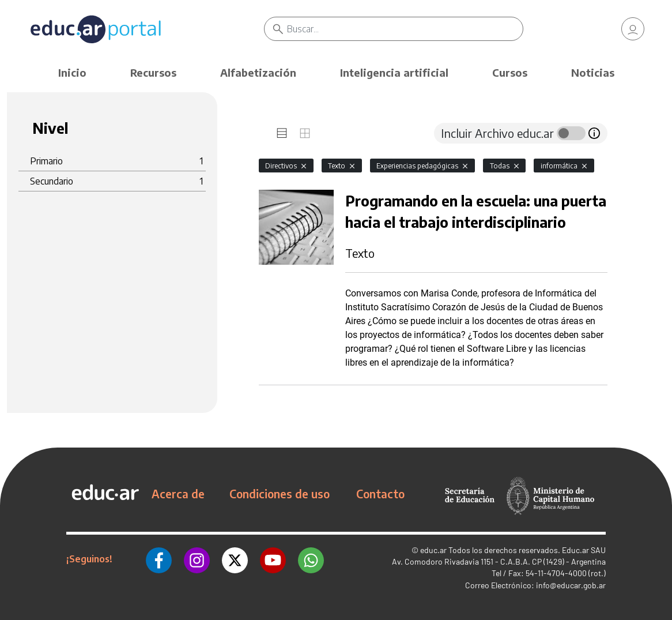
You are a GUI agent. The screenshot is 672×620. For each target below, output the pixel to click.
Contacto (380, 494)
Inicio (72, 72)
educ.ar (433, 550)
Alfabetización (258, 72)
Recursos (153, 72)
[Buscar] (405, 29)
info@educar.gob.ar (571, 585)
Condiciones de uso (280, 494)
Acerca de (178, 494)
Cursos (510, 72)
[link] (633, 29)
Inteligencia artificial (394, 72)
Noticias (593, 72)
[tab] (282, 133)
